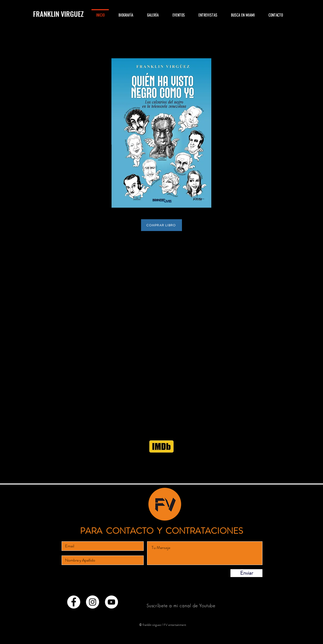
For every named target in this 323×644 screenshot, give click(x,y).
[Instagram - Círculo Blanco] (93, 602)
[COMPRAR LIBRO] (161, 225)
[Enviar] (246, 573)
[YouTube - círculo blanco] (111, 602)
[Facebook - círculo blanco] (74, 602)
